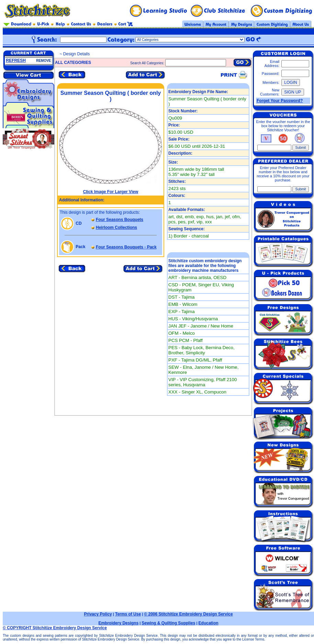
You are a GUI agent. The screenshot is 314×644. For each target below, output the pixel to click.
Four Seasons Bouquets (120, 220)
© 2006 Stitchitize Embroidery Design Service (188, 614)
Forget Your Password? (280, 101)
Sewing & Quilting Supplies (168, 623)
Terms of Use (128, 614)
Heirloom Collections (116, 227)
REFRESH (16, 60)
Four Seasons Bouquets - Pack (126, 247)
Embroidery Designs (118, 623)
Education (209, 623)
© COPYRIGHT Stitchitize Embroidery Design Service (55, 628)
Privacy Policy (98, 614)
